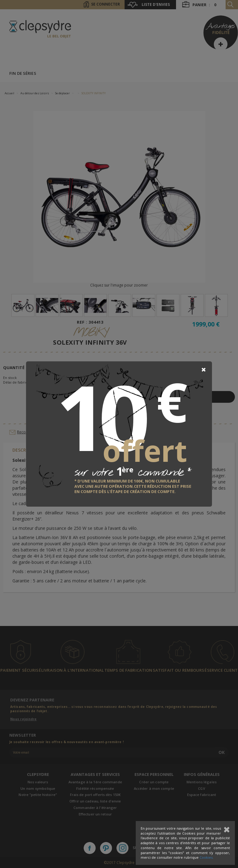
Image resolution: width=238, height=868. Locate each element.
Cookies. (207, 857)
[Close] (204, 370)
